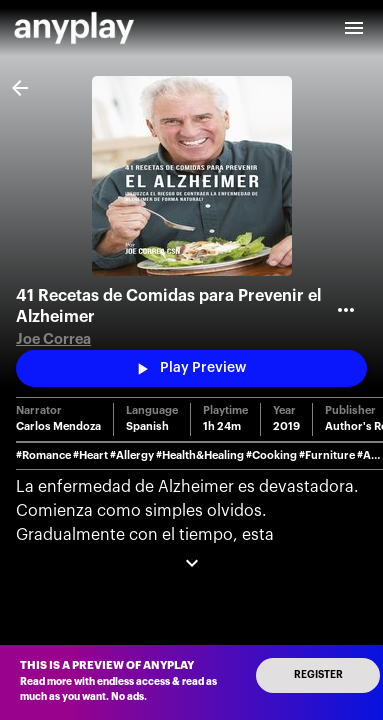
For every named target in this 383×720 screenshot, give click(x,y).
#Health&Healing (200, 455)
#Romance (43, 455)
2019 (286, 426)
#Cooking (271, 455)
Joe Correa (53, 339)
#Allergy (132, 455)
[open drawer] (354, 28)
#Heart (90, 455)
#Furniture (327, 455)
